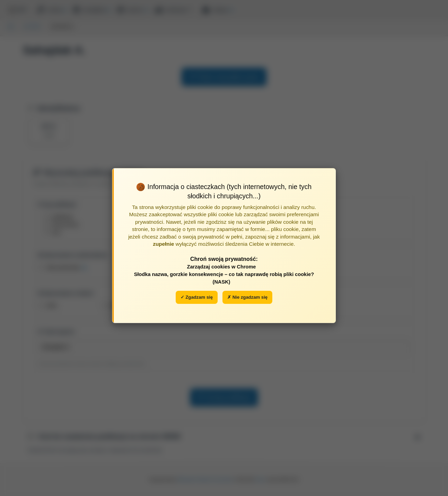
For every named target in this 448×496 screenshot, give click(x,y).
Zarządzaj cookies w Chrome (222, 267)
